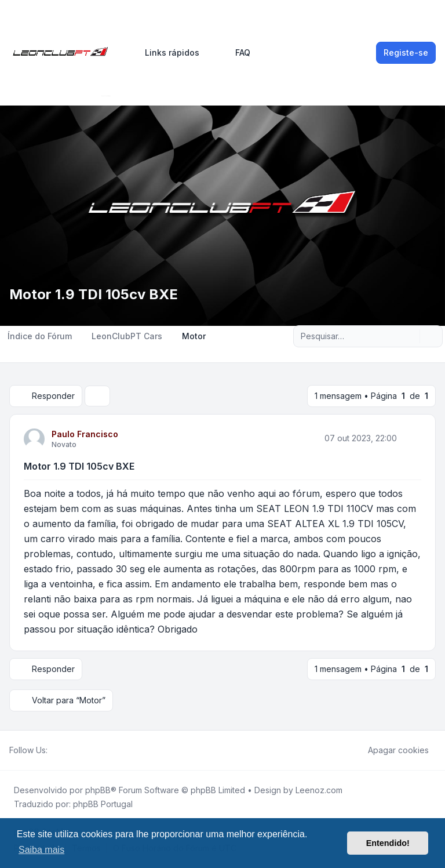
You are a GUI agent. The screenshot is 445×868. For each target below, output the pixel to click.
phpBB (98, 790)
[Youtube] (73, 750)
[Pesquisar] (410, 336)
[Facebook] (54, 750)
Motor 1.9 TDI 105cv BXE (79, 466)
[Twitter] (64, 750)
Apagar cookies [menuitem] (391, 750)
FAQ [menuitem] (235, 53)
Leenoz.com (319, 790)
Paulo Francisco (85, 434)
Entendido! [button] (388, 843)
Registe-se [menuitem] (406, 52)
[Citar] (411, 438)
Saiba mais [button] (41, 850)
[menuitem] (167, 53)
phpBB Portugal (103, 804)
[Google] (82, 750)
